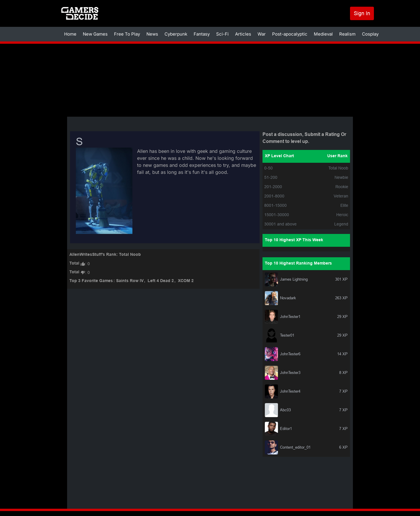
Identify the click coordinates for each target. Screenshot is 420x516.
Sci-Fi (222, 34)
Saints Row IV (130, 281)
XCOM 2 (186, 281)
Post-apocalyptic (290, 34)
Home (70, 34)
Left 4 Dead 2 (161, 281)
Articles (243, 34)
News (152, 34)
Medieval (323, 34)
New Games (95, 34)
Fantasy (202, 34)
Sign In (362, 13)
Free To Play (127, 34)
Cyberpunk (176, 34)
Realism (347, 34)
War (262, 34)
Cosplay (370, 34)
